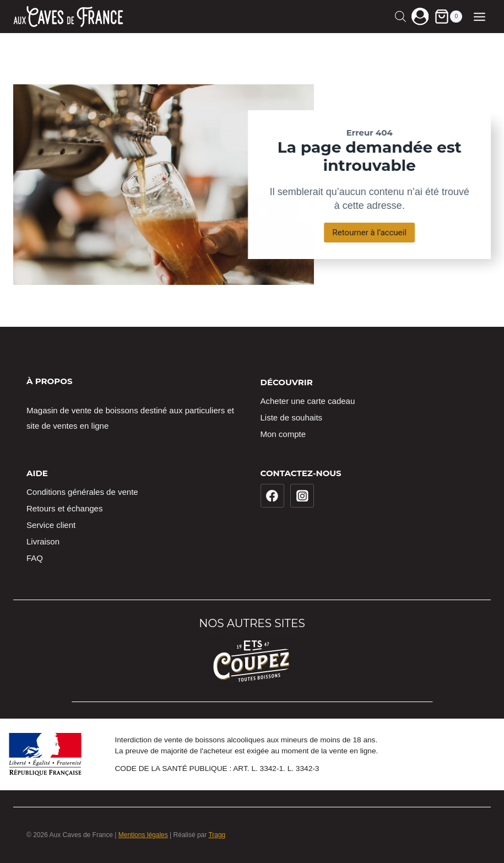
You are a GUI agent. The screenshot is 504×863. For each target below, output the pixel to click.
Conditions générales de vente (82, 492)
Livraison (43, 541)
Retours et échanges (64, 508)
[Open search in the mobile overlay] (400, 16)
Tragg (217, 835)
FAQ (35, 558)
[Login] (420, 16)
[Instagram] (302, 496)
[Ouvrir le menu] (479, 17)
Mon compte (283, 434)
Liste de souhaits (292, 417)
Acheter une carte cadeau (308, 401)
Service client (51, 525)
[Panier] (448, 17)
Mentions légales (143, 835)
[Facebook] (273, 496)
